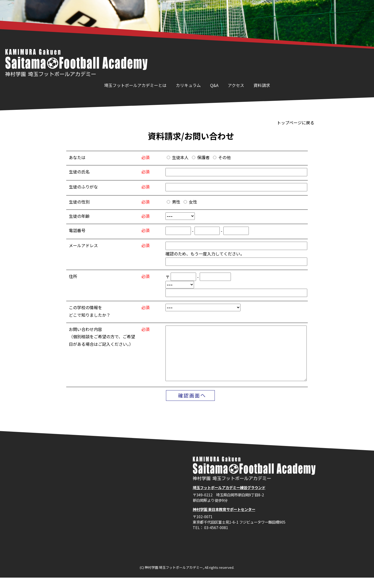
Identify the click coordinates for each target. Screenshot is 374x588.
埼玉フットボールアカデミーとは (135, 85)
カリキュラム (188, 85)
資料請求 (262, 85)
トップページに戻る (296, 123)
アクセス (236, 85)
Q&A (214, 85)
